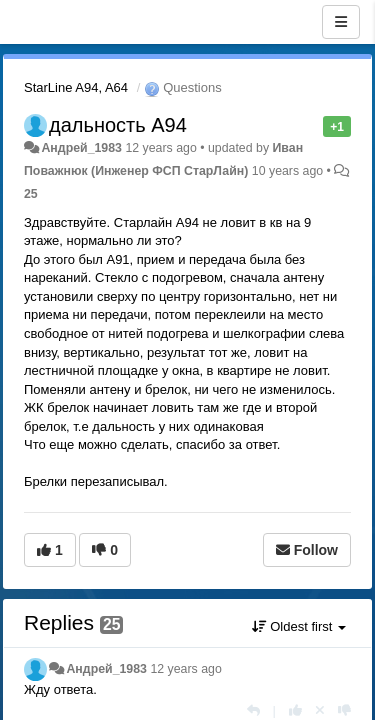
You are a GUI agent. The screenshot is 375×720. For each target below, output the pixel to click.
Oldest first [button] (299, 626)
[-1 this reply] (344, 710)
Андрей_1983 (81, 148)
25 (31, 194)
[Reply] (253, 710)
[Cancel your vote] (320, 710)
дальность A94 (118, 125)
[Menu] (341, 22)
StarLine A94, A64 (76, 87)
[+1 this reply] (295, 710)
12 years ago (185, 669)
